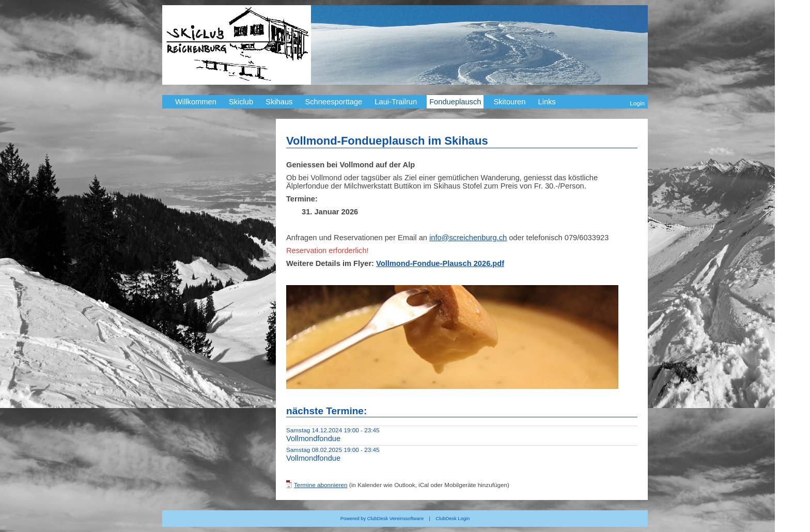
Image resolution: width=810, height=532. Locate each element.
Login (637, 103)
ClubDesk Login (453, 519)
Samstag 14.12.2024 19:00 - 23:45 (333, 430)
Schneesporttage (333, 102)
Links (547, 102)
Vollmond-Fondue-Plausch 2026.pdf (440, 263)
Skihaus (279, 102)
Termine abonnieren (321, 485)
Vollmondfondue (313, 439)
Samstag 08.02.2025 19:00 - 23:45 (333, 450)
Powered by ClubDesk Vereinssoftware (382, 519)
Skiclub (241, 102)
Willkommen (196, 102)
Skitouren (509, 102)
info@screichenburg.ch (468, 238)
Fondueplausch (455, 102)
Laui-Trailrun (396, 102)
